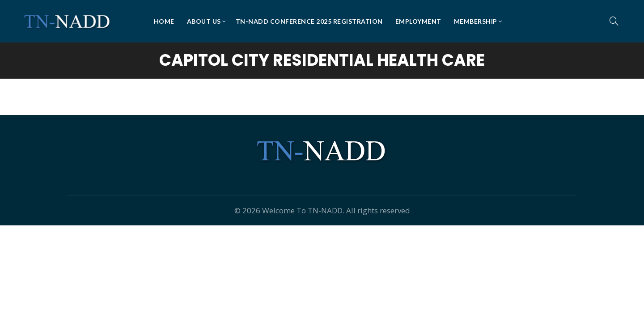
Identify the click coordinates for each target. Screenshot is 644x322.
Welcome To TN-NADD (302, 210)
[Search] (614, 21)
